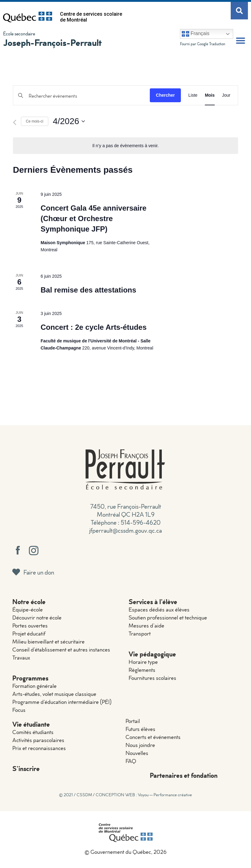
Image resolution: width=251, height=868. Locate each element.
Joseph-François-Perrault (52, 42)
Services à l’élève (153, 602)
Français (196, 34)
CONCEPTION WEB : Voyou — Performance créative (144, 795)
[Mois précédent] (15, 122)
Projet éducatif (29, 634)
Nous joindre (140, 745)
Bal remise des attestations (88, 290)
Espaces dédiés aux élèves (159, 610)
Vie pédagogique (152, 654)
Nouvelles (137, 753)
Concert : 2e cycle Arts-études (94, 327)
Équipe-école (28, 610)
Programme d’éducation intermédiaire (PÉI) (62, 702)
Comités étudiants (33, 732)
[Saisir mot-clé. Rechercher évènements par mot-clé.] (82, 96)
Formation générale (34, 686)
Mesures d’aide (146, 626)
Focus (19, 710)
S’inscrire (26, 768)
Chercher (165, 95)
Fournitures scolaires (152, 678)
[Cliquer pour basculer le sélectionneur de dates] (69, 121)
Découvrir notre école (37, 618)
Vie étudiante (31, 724)
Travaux (21, 658)
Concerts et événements (153, 737)
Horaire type (143, 662)
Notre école (29, 602)
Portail (133, 721)
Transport (140, 634)
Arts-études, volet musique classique (54, 694)
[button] (241, 41)
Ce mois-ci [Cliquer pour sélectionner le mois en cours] (35, 121)
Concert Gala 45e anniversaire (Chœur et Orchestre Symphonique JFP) (94, 218)
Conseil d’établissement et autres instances (61, 650)
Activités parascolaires (38, 740)
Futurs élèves (140, 729)
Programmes (30, 678)
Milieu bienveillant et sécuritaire (48, 642)
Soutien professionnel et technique (168, 618)
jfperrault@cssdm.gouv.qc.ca (125, 530)
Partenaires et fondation (184, 775)
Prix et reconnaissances (39, 748)
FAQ (131, 761)
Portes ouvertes (30, 626)
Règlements (142, 670)
